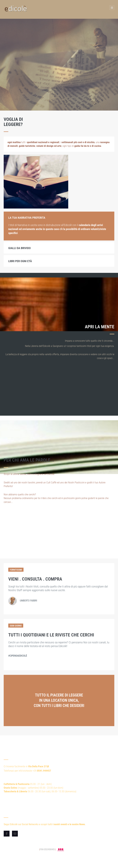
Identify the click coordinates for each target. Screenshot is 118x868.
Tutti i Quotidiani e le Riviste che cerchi (51, 635)
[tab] (59, 217)
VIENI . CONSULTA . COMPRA (35, 579)
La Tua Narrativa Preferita (27, 218)
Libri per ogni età (20, 261)
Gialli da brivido (20, 248)
